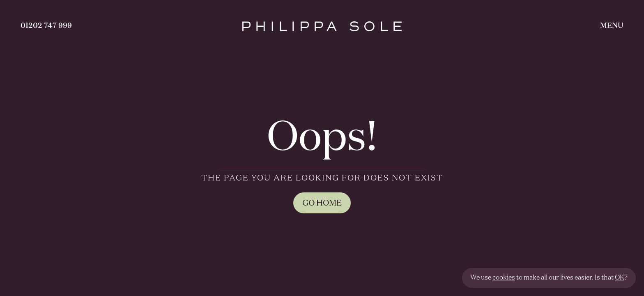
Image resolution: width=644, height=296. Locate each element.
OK (620, 278)
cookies (504, 278)
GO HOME (322, 203)
